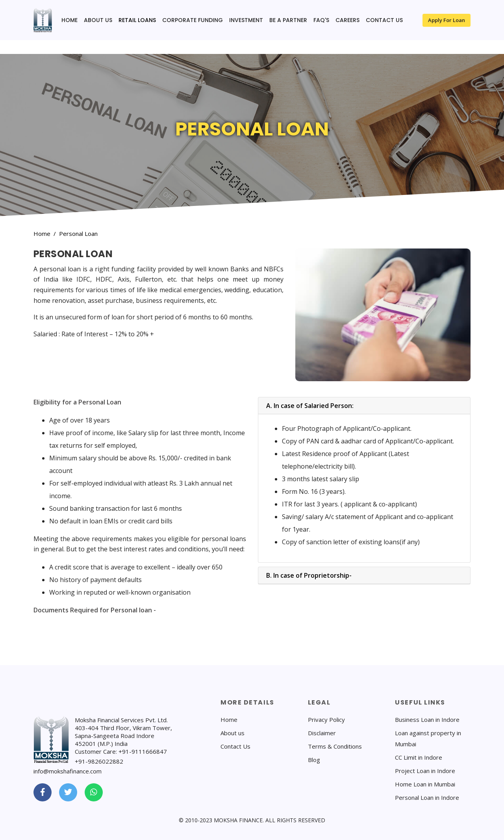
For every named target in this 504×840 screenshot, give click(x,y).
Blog (314, 760)
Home (69, 20)
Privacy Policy (326, 719)
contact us (384, 20)
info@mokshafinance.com (68, 771)
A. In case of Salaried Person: (310, 406)
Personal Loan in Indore (427, 797)
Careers (347, 20)
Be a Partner (288, 20)
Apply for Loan (447, 20)
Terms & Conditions (335, 746)
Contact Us (235, 746)
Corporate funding (193, 20)
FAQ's (321, 20)
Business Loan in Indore (427, 719)
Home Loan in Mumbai (425, 784)
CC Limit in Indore (419, 757)
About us (98, 20)
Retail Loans (137, 20)
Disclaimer (322, 733)
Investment (246, 20)
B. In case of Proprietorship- (309, 575)
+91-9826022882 (99, 761)
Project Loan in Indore (425, 771)
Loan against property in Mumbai (428, 738)
